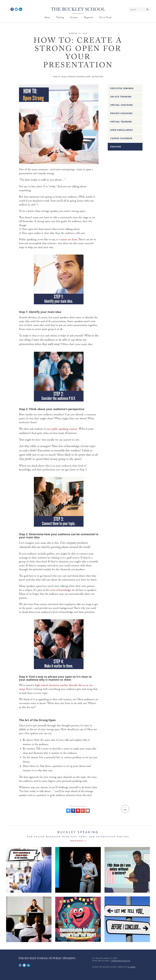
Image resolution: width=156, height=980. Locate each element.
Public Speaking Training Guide (76, 77)
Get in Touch (105, 18)
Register (116, 147)
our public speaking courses (62, 429)
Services (74, 18)
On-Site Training (121, 97)
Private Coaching (121, 113)
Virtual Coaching (122, 105)
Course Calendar (121, 138)
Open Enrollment (122, 130)
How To (56, 77)
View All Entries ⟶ (78, 841)
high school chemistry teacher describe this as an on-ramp (56, 688)
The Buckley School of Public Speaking (47, 959)
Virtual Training (121, 122)
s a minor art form (67, 240)
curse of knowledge (60, 590)
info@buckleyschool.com (121, 961)
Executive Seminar (122, 88)
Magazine (88, 18)
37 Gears (132, 967)
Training (60, 18)
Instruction (97, 77)
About (47, 18)
